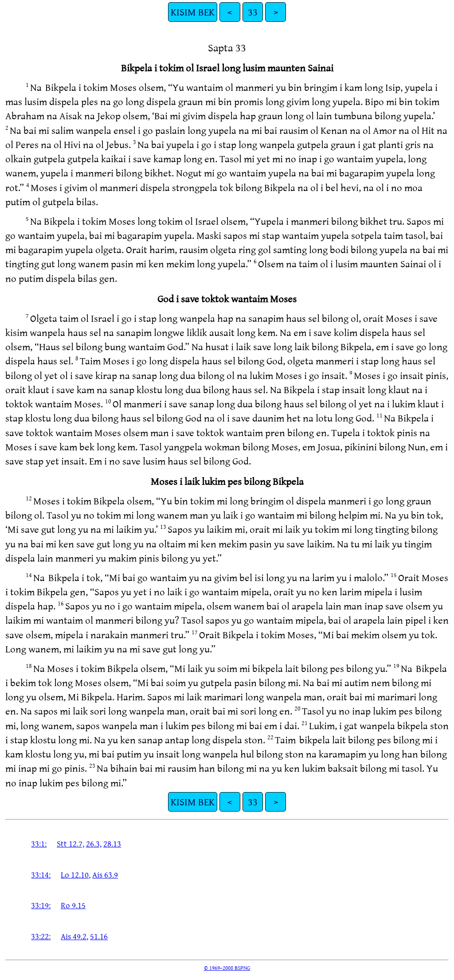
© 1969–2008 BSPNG (227, 968)
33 (253, 12)
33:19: (41, 905)
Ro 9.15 (73, 905)
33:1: (39, 843)
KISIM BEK (193, 12)
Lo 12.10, (76, 875)
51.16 (99, 936)
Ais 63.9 (105, 875)
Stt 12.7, (70, 843)
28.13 (112, 843)
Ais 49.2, (74, 936)
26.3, (94, 843)
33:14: (41, 875)
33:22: (41, 936)
